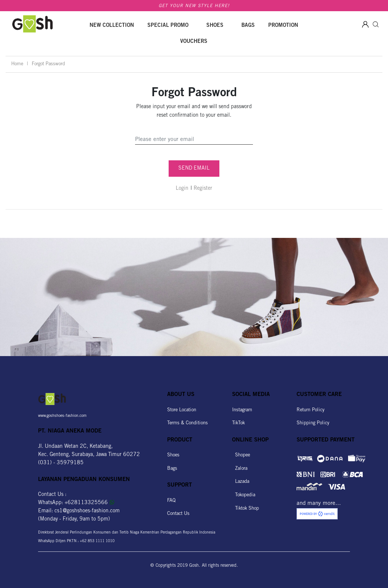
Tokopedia (244, 495)
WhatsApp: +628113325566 (76, 503)
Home (17, 64)
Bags (248, 26)
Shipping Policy (313, 423)
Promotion (283, 26)
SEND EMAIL (194, 169)
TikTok (238, 423)
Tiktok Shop (245, 509)
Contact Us (178, 514)
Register (203, 189)
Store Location (182, 410)
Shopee (241, 455)
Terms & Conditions (187, 423)
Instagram (242, 410)
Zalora (240, 469)
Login (182, 189)
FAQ (171, 501)
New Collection (112, 26)
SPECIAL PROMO (168, 26)
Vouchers (194, 42)
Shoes (215, 26)
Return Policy (311, 410)
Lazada (241, 482)
